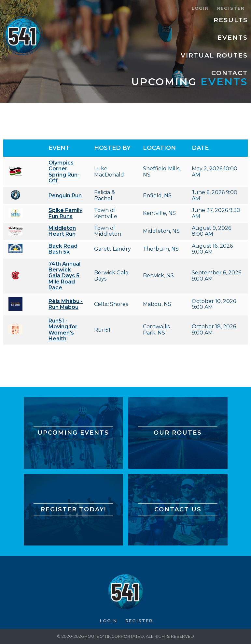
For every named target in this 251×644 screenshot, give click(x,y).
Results (231, 20)
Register (231, 8)
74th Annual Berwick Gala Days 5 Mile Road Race (64, 276)
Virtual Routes (214, 55)
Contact (230, 73)
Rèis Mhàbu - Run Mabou (66, 304)
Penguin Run (65, 196)
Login (200, 8)
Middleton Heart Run (62, 231)
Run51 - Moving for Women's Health (63, 330)
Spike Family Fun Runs (65, 213)
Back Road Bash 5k (63, 249)
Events (233, 37)
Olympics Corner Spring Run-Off (64, 172)
